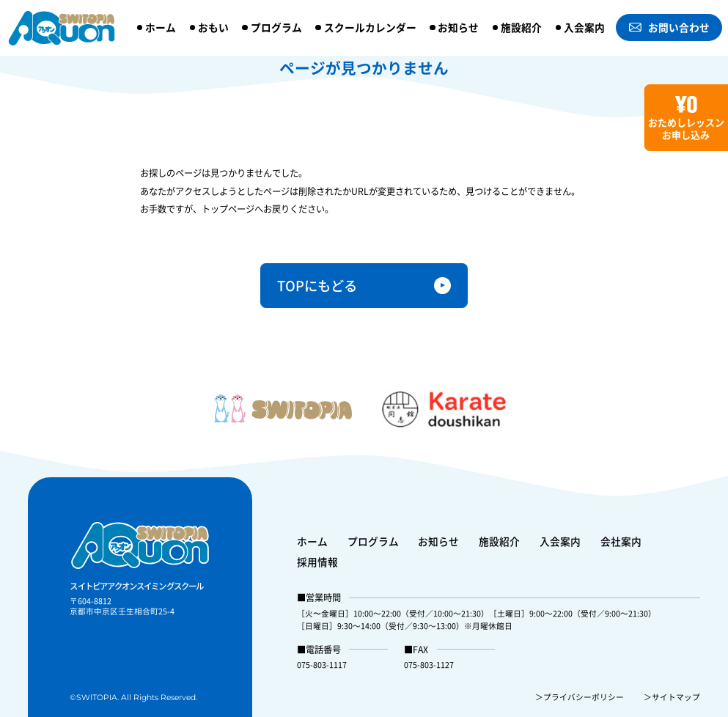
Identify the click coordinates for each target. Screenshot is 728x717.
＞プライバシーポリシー (580, 697)
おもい (213, 27)
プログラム (276, 27)
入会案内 (584, 27)
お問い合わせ (669, 27)
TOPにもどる (317, 285)
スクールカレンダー (370, 27)
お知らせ (458, 27)
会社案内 (621, 541)
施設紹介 (521, 27)
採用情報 (317, 562)
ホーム (161, 27)
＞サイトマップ (672, 697)
